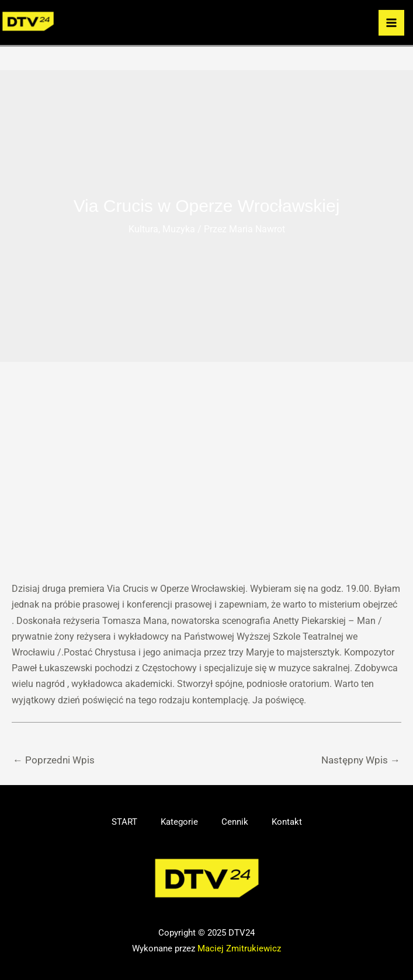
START (124, 822)
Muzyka (179, 229)
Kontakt (287, 822)
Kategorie (179, 822)
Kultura (143, 229)
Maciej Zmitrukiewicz (239, 948)
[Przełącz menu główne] (391, 23)
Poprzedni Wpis (54, 760)
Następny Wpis (361, 760)
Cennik (235, 822)
